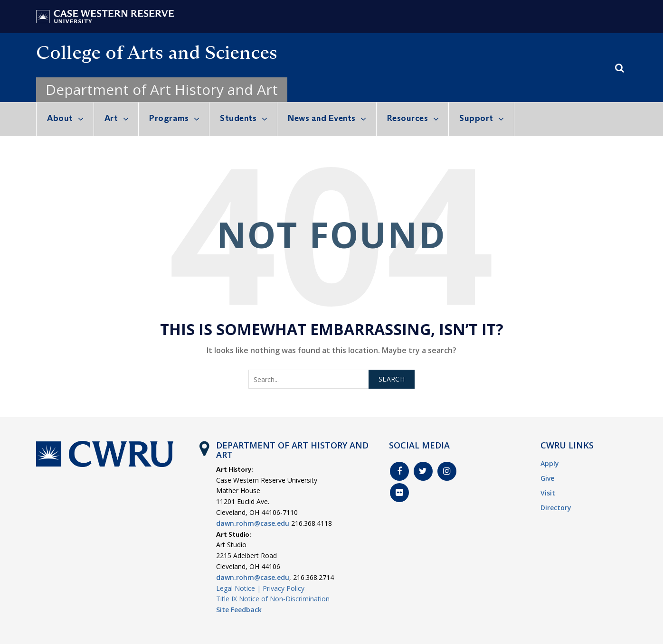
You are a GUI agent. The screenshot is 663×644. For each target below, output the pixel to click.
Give (547, 478)
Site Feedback (239, 610)
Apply (550, 463)
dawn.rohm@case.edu (253, 523)
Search (392, 379)
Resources (408, 118)
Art (111, 118)
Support (476, 118)
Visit (548, 493)
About (60, 118)
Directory (556, 508)
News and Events (322, 118)
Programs (169, 118)
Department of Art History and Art (162, 89)
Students (238, 118)
